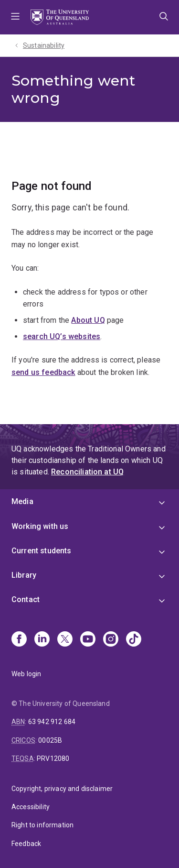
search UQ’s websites (62, 336)
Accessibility (31, 807)
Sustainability (44, 45)
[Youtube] (88, 640)
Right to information (42, 825)
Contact (26, 599)
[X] (65, 640)
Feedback (26, 844)
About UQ (88, 320)
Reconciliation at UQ (87, 472)
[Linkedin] (42, 640)
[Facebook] (19, 640)
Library (24, 575)
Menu (15, 17)
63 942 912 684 (52, 722)
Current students (42, 551)
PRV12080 (53, 758)
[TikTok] (134, 640)
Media (22, 501)
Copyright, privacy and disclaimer (62, 789)
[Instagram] (111, 640)
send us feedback (43, 372)
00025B (50, 740)
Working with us (40, 526)
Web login (26, 674)
